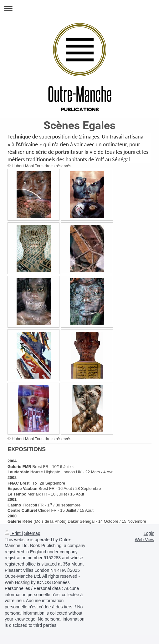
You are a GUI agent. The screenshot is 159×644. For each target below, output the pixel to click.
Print (13, 533)
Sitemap (32, 533)
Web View (144, 540)
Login (149, 533)
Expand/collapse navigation (79, 8)
